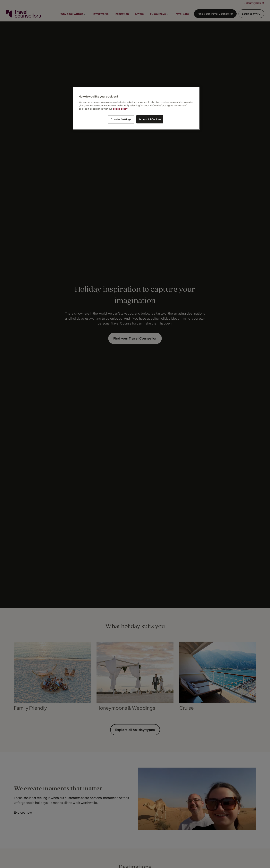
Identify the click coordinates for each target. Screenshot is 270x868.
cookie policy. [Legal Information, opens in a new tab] (121, 109)
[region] (136, 108)
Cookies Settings (121, 119)
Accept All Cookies (150, 119)
